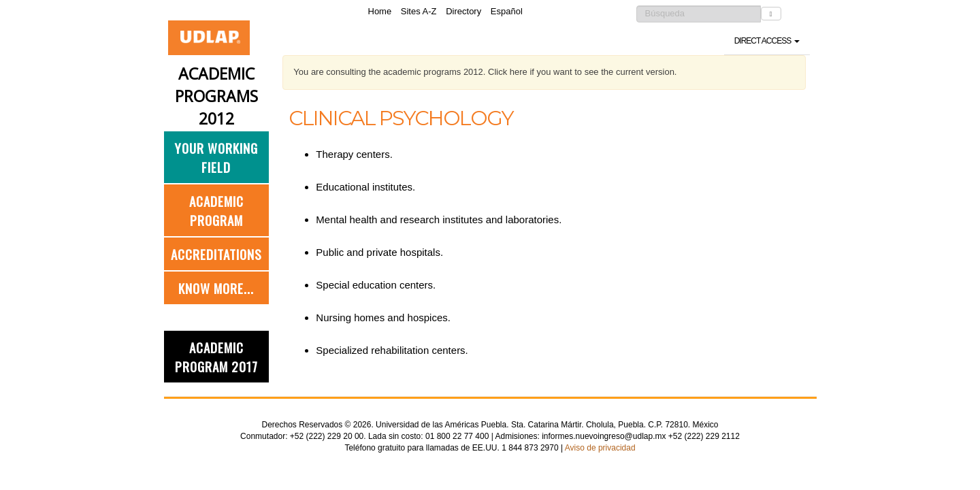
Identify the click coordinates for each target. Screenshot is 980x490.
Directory (463, 11)
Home (380, 11)
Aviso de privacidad (600, 448)
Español (507, 11)
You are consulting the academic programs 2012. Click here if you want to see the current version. (485, 72)
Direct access (767, 41)
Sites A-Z (419, 11)
